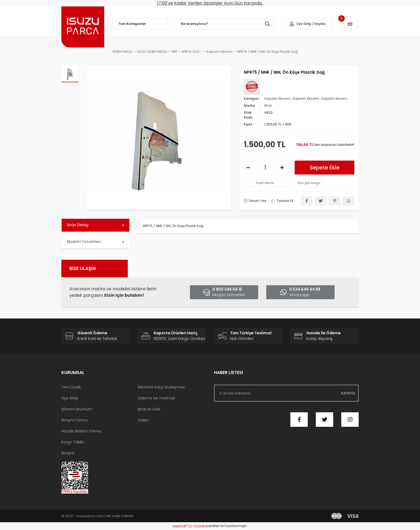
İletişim (68, 453)
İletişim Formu (74, 420)
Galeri (143, 420)
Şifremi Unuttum (77, 409)
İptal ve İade (149, 409)
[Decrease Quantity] (248, 168)
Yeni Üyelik (71, 387)
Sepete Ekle (325, 168)
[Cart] (350, 24)
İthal (268, 105)
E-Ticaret (198, 526)
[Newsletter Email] (286, 393)
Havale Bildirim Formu (81, 431)
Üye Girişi (70, 398)
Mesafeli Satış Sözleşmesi (161, 387)
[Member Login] (307, 24)
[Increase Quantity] (282, 168)
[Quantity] (265, 168)
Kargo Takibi (73, 442)
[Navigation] (140, 24)
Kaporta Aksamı (277, 99)
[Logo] (83, 27)
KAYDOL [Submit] (348, 393)
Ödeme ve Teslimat (156, 398)
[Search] (225, 24)
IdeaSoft (180, 526)
